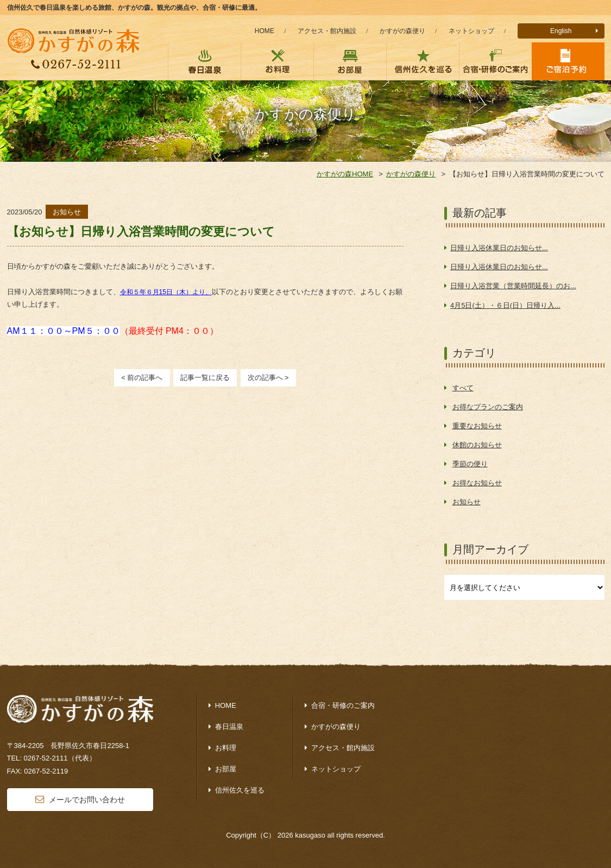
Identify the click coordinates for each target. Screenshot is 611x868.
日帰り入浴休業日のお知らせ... (499, 248)
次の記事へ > (268, 378)
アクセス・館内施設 (327, 31)
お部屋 (226, 769)
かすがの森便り (402, 31)
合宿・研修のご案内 (343, 705)
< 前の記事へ (142, 378)
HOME (264, 31)
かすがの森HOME (345, 174)
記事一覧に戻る (205, 378)
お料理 (226, 748)
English (561, 31)
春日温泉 (229, 727)
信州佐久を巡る (240, 790)
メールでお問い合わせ (87, 800)
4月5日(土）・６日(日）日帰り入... (505, 305)
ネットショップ (471, 31)
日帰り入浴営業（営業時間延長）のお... (513, 286)
